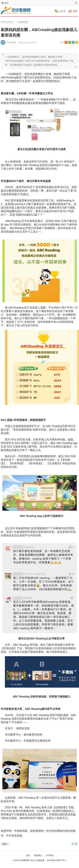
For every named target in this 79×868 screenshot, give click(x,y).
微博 (75, 11)
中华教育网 (23, 22)
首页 (28, 855)
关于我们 (50, 855)
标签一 (5, 844)
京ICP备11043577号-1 (57, 860)
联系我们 (38, 855)
